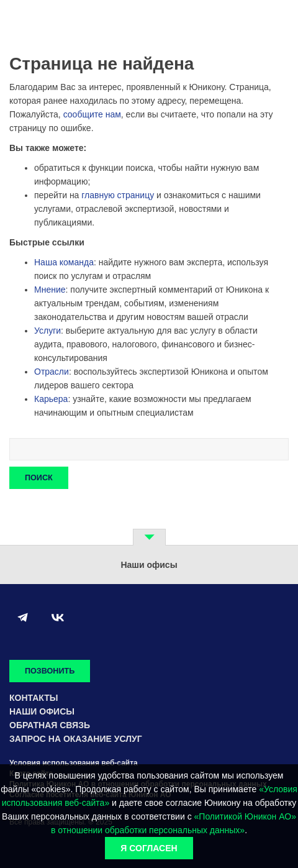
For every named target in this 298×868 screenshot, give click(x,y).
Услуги (47, 331)
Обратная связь (50, 725)
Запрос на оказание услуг (76, 739)
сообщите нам (92, 114)
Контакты (34, 698)
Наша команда (64, 262)
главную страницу (118, 195)
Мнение (50, 290)
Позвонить (50, 671)
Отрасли (52, 372)
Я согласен (149, 848)
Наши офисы (42, 711)
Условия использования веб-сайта (74, 763)
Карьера (51, 399)
